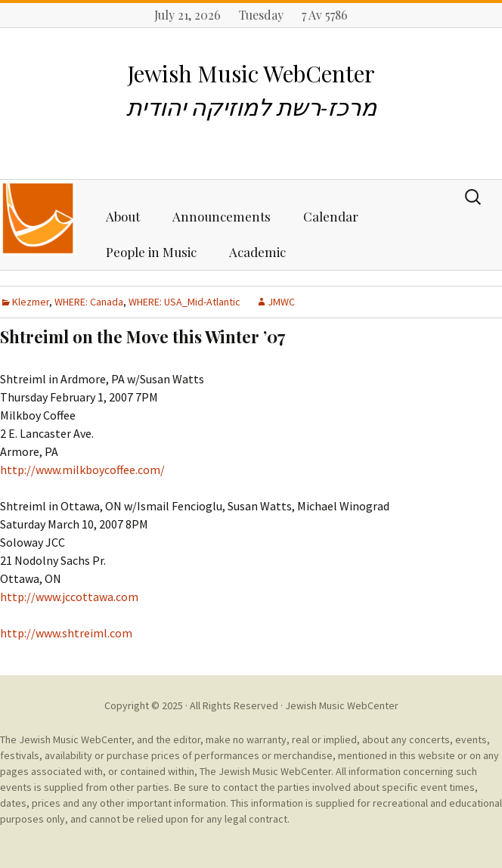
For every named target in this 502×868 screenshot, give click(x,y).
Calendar (331, 216)
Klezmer (31, 302)
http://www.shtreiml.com (66, 633)
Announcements (222, 216)
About (123, 216)
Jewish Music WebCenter (342, 705)
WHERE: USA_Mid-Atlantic (184, 302)
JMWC (281, 302)
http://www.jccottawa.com (69, 597)
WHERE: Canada (89, 302)
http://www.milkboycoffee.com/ (82, 470)
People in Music (151, 252)
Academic (257, 252)
